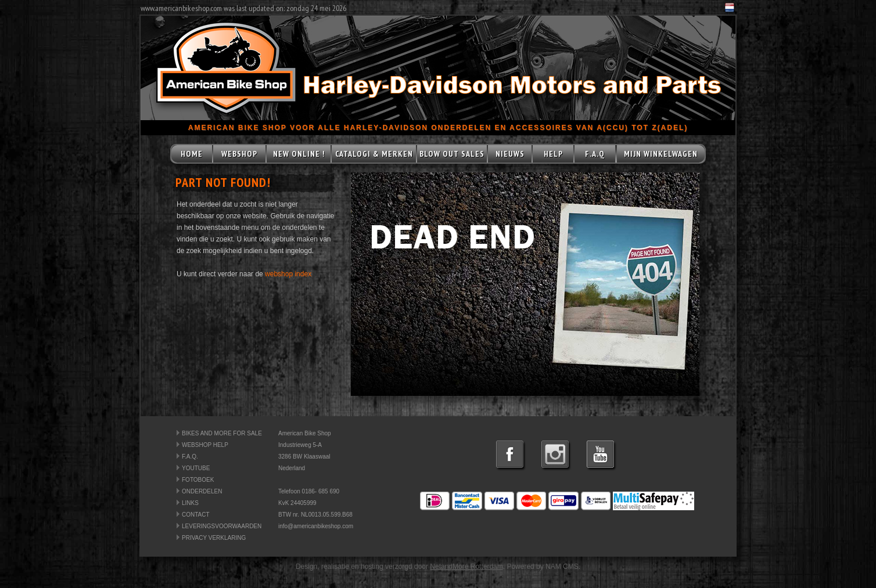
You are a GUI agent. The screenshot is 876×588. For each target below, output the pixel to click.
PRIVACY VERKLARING (214, 538)
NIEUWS (510, 154)
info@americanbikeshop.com (316, 526)
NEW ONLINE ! (299, 154)
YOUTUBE (196, 468)
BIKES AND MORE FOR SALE (222, 433)
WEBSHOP (239, 154)
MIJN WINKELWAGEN (661, 154)
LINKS (190, 503)
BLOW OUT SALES (452, 154)
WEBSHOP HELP (205, 445)
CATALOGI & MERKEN (374, 154)
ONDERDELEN (202, 491)
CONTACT (196, 515)
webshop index (288, 274)
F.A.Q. (190, 457)
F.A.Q (595, 154)
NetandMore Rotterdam (466, 567)
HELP (553, 154)
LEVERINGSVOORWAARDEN (222, 526)
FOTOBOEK (198, 480)
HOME (192, 154)
